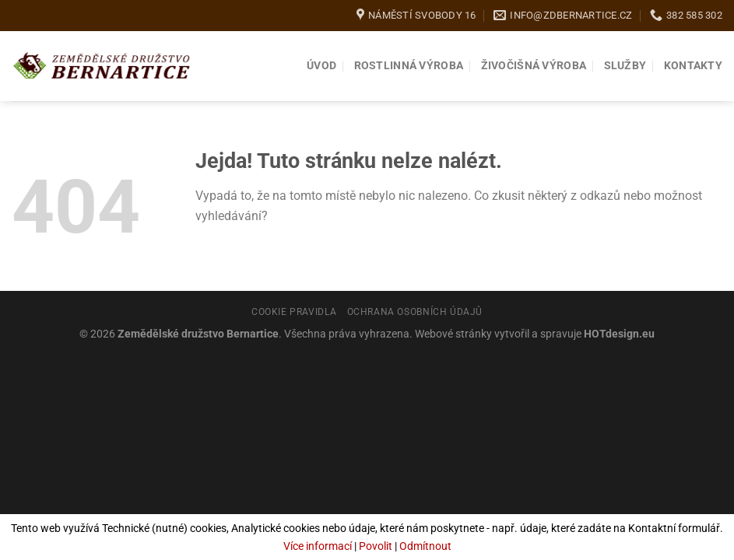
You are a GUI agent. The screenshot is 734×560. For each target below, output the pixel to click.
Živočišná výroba (534, 66)
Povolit (376, 546)
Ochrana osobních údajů (415, 312)
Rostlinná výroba (409, 66)
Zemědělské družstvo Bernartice (198, 334)
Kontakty (693, 66)
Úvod (321, 66)
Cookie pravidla (294, 312)
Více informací (318, 546)
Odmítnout (425, 546)
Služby (625, 66)
